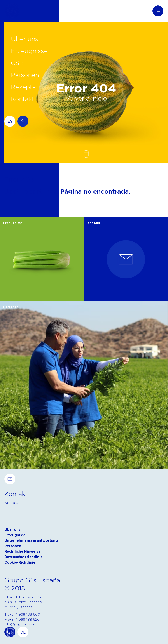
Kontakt (23, 99)
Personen (25, 75)
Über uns (25, 39)
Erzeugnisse (29, 51)
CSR (17, 63)
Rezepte (23, 87)
